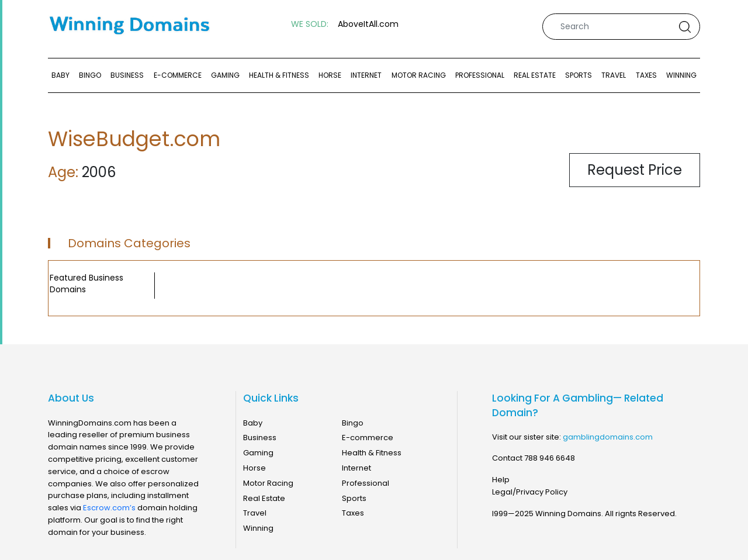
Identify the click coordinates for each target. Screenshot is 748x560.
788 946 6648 (550, 458)
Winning (681, 75)
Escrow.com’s (109, 508)
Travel (614, 75)
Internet (366, 75)
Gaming (225, 75)
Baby (60, 75)
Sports (579, 75)
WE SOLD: (310, 24)
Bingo (90, 75)
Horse (330, 75)
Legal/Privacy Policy (530, 492)
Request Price (635, 170)
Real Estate (535, 75)
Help (501, 480)
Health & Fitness (279, 75)
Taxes (646, 75)
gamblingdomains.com (608, 437)
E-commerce (178, 75)
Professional (480, 75)
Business (127, 75)
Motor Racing (419, 75)
